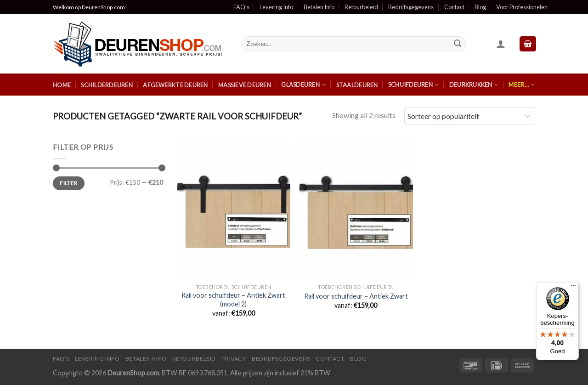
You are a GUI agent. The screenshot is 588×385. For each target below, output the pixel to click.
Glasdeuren (303, 85)
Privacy (234, 359)
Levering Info (276, 7)
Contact (454, 7)
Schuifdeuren (414, 85)
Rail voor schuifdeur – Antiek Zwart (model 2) (233, 300)
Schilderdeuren (107, 85)
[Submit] (458, 44)
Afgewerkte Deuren (175, 85)
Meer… (522, 85)
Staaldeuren (357, 85)
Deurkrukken (474, 85)
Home (62, 85)
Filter (68, 183)
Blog (480, 7)
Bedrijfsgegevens (411, 7)
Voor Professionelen (522, 7)
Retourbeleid (361, 7)
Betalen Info (319, 7)
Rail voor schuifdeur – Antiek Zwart (356, 296)
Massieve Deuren (245, 85)
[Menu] (573, 288)
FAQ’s (241, 7)
